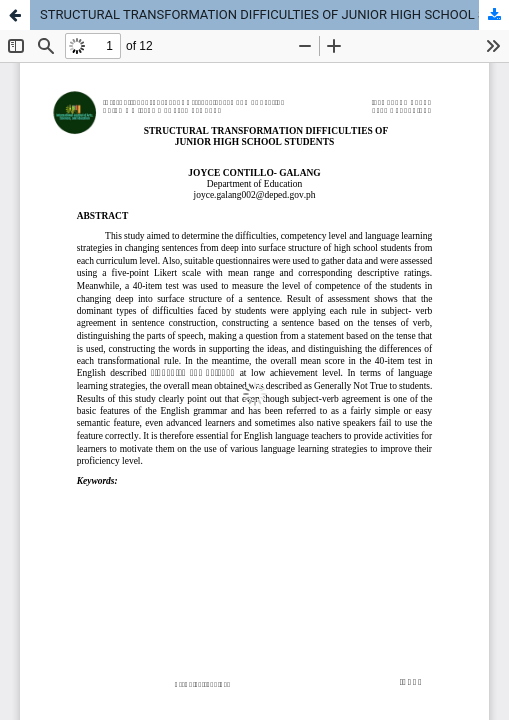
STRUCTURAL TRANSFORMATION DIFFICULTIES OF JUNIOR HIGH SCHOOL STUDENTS (274, 14)
